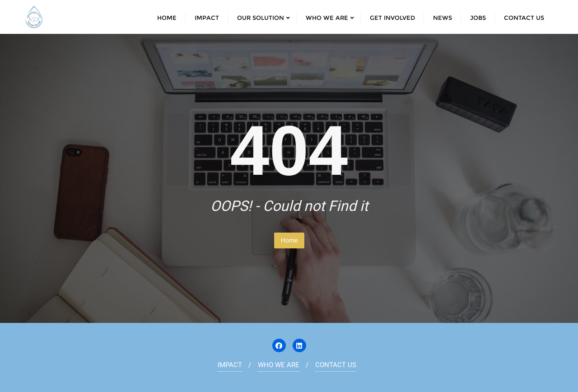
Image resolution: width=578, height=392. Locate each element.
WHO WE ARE (279, 365)
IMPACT (230, 365)
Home (289, 240)
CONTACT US (336, 365)
